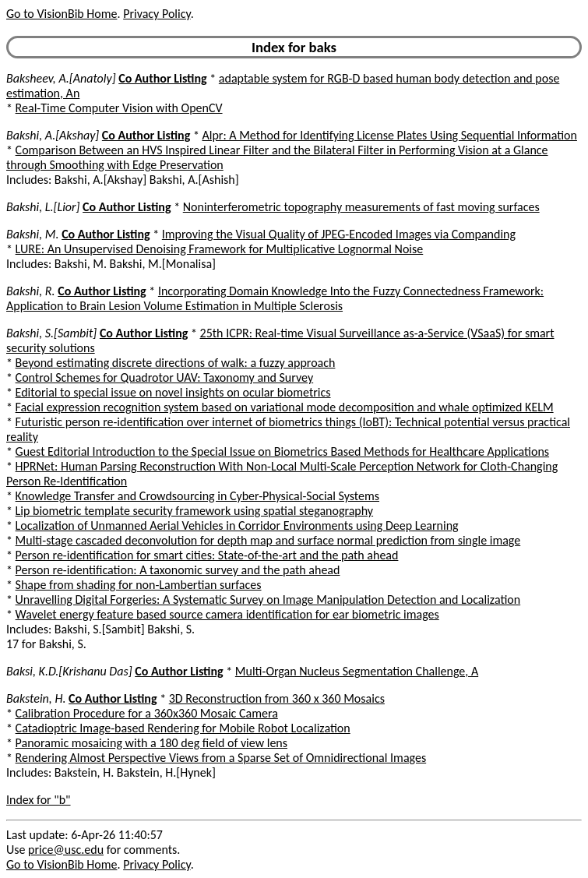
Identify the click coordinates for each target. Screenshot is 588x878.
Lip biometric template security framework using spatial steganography (195, 511)
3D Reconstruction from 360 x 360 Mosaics (277, 698)
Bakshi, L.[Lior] (43, 207)
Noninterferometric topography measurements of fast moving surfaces (361, 207)
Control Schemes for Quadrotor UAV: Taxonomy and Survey (165, 377)
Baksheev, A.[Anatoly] (61, 78)
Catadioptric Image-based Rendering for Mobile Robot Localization (183, 728)
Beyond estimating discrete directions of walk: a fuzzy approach (176, 363)
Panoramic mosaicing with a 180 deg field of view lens (151, 743)
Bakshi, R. (31, 291)
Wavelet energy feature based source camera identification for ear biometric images (227, 614)
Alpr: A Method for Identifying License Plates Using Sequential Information (390, 135)
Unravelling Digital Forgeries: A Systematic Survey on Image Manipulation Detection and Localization (268, 599)
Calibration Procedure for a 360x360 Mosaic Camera (147, 713)
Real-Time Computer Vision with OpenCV (119, 108)
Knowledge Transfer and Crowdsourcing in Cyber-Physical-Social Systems (197, 496)
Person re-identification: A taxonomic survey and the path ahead (178, 570)
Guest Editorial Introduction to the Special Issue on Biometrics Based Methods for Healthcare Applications (282, 451)
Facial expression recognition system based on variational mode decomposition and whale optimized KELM (285, 407)
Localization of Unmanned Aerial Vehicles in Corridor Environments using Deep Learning (237, 525)
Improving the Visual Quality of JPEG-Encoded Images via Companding (339, 234)
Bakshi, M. (33, 234)
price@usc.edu (66, 850)
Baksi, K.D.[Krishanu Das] (69, 671)
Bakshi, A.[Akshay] (53, 135)
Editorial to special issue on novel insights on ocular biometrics (173, 392)
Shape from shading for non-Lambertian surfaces (139, 585)
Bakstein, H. (36, 698)
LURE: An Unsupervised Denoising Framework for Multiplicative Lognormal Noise (220, 249)
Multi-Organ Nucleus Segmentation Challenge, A (357, 671)
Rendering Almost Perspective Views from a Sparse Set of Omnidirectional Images (221, 758)
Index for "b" (39, 800)
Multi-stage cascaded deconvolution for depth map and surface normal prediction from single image (268, 540)
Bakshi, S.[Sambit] (51, 333)
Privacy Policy (157, 14)
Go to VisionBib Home (62, 14)
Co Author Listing (162, 78)
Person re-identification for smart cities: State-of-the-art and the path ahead (207, 555)
